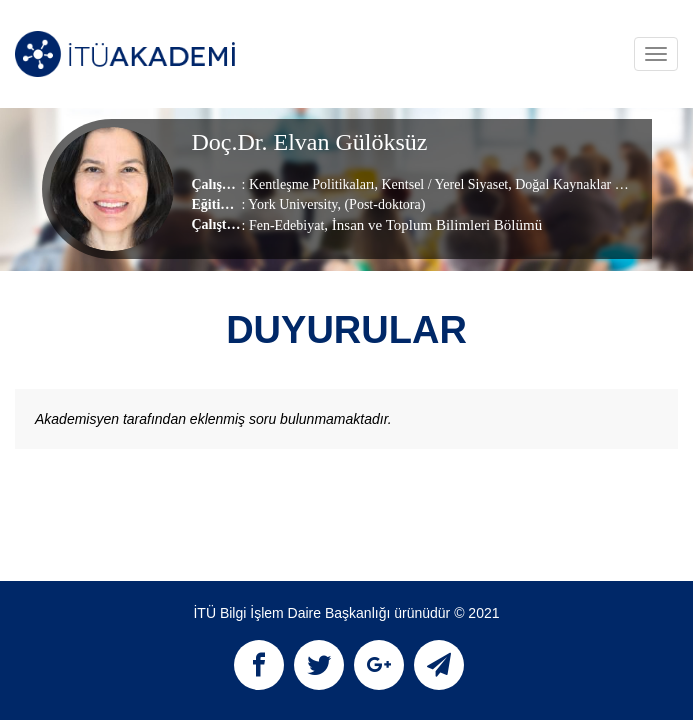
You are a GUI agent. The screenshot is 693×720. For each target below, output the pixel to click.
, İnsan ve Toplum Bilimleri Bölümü (433, 225)
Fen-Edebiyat (286, 225)
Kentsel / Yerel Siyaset (443, 184)
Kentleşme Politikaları (312, 184)
